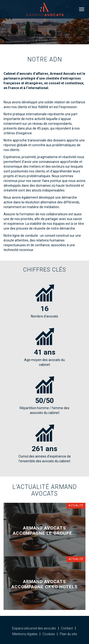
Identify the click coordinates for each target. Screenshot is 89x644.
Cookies (49, 634)
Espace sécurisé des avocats (34, 628)
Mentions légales (25, 634)
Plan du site (68, 634)
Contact (67, 628)
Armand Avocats (45, 9)
